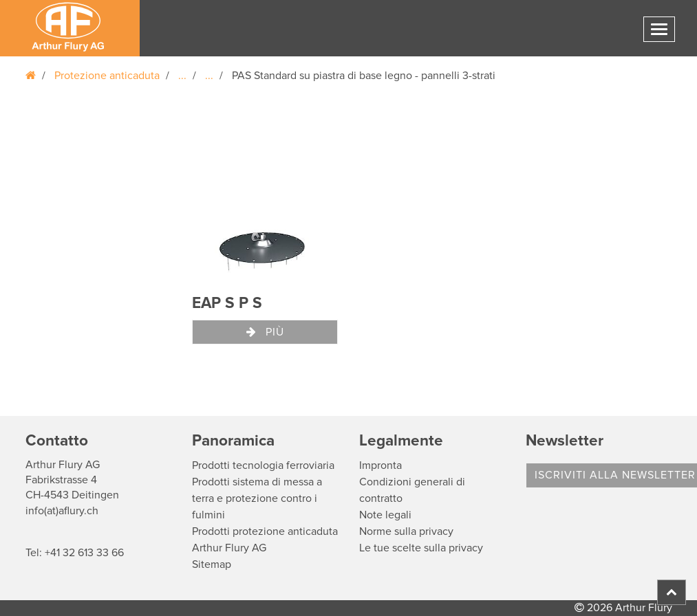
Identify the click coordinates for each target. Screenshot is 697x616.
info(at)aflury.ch (62, 511)
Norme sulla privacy (406, 531)
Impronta (380, 465)
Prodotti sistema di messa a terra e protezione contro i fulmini (257, 498)
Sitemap (212, 564)
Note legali (385, 515)
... (182, 76)
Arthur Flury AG (229, 548)
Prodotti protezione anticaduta (265, 531)
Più (265, 332)
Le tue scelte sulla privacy (421, 548)
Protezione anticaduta (107, 76)
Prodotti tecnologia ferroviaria (263, 465)
